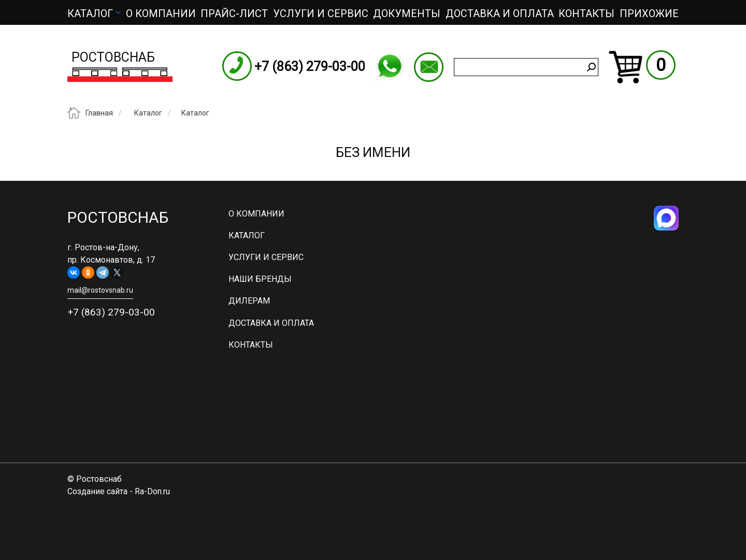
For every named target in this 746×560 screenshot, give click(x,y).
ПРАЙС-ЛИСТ (234, 13)
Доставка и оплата (500, 13)
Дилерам (249, 301)
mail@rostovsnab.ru (429, 67)
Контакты (586, 13)
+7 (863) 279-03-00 (310, 67)
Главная (99, 113)
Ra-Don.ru (152, 491)
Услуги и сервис (321, 13)
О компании (161, 13)
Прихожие (649, 13)
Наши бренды (260, 279)
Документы (407, 13)
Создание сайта (97, 491)
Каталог (90, 13)
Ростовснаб (113, 57)
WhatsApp (390, 66)
